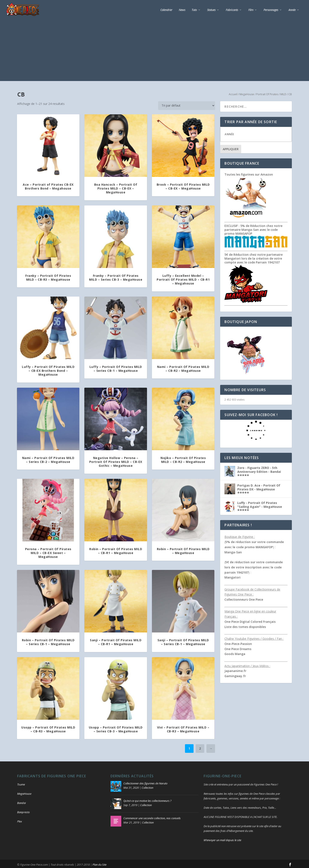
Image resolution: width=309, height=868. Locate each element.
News (182, 8)
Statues (211, 8)
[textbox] (260, 133)
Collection (147, 786)
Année (292, 8)
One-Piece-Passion (238, 642)
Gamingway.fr (235, 675)
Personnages (271, 8)
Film (251, 8)
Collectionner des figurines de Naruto (145, 782)
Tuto (194, 8)
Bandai (21, 802)
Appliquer (231, 148)
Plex (20, 820)
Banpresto (23, 811)
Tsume (21, 783)
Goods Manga (235, 653)
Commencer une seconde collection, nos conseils (152, 817)
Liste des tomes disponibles (245, 625)
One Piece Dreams (238, 647)
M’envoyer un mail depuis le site (222, 839)
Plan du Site (99, 863)
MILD (283, 93)
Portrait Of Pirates (267, 93)
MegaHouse (247, 93)
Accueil (233, 93)
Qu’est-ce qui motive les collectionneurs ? (147, 799)
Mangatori (233, 576)
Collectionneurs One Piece (244, 598)
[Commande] (187, 104)
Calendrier (166, 8)
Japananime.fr (235, 670)
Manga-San (233, 551)
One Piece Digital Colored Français (250, 620)
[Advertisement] (154, 49)
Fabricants (232, 8)
